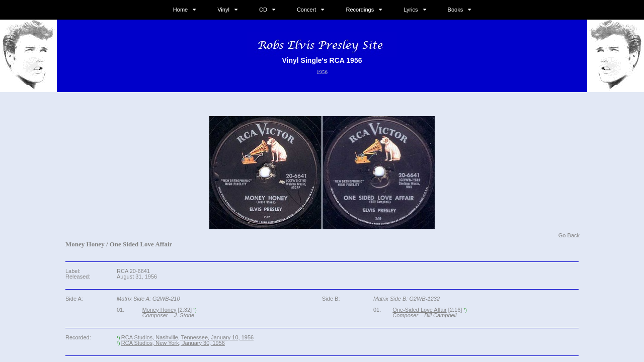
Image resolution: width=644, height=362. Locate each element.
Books (456, 10)
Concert (307, 10)
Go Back (569, 235)
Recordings (360, 10)
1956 (322, 72)
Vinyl (223, 10)
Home (180, 10)
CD (263, 10)
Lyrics (411, 10)
